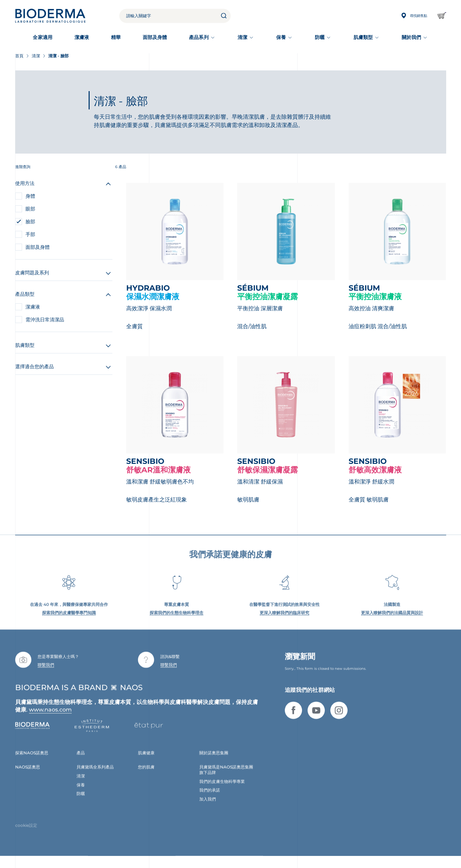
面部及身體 (155, 37)
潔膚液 (82, 37)
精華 (116, 37)
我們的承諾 (210, 798)
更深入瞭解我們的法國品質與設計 (392, 621)
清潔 (242, 37)
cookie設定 (26, 833)
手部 (30, 234)
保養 (281, 37)
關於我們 (411, 37)
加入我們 (208, 807)
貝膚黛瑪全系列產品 (95, 775)
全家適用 (42, 37)
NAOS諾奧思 (28, 775)
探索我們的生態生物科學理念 (177, 621)
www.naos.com (51, 718)
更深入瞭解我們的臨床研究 (284, 621)
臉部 (30, 222)
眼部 (30, 209)
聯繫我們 (46, 673)
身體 (30, 196)
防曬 (320, 37)
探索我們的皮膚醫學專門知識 (69, 621)
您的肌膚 (146, 775)
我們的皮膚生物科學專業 (222, 789)
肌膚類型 (363, 37)
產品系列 (199, 37)
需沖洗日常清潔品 (45, 320)
